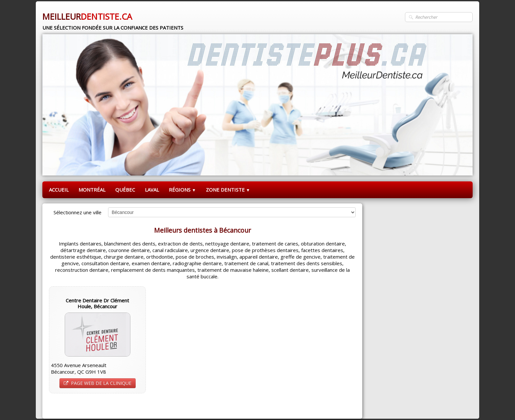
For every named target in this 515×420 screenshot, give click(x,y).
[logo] (113, 19)
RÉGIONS (182, 190)
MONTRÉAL (92, 190)
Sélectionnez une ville (78, 212)
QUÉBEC (125, 190)
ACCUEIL (59, 190)
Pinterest (345, 406)
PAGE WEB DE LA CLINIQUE (98, 383)
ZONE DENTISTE (228, 190)
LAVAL (152, 190)
